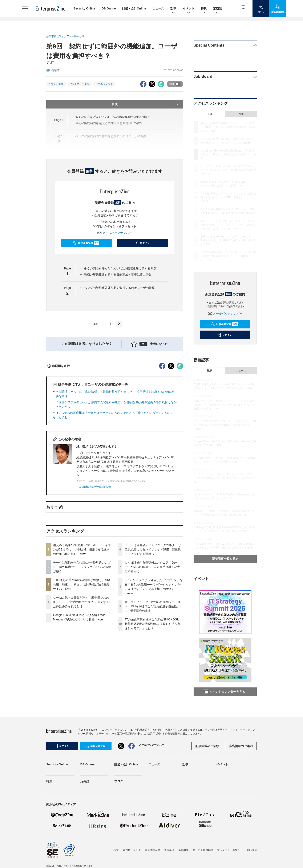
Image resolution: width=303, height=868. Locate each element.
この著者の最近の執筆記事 (94, 563)
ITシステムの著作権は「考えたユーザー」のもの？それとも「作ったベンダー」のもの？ (114, 489)
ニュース (158, 8)
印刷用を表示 (58, 442)
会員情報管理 (152, 861)
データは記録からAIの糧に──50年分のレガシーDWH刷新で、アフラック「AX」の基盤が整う (82, 643)
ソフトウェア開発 (80, 84)
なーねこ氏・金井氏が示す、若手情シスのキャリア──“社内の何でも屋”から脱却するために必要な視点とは (81, 678)
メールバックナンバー (115, 233)
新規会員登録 (86, 243)
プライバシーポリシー (230, 861)
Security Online (84, 8)
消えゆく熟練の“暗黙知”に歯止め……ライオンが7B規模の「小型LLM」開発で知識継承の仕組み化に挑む (82, 625)
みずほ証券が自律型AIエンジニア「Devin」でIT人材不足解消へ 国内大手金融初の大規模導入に (153, 643)
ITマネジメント (104, 84)
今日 (210, 114)
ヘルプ (115, 861)
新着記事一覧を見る (225, 559)
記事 (173, 9)
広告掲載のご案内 (241, 756)
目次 (145, 104)
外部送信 (252, 861)
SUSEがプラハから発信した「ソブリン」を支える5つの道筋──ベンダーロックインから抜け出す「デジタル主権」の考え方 (154, 660)
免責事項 (169, 861)
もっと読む (60, 493)
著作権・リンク (132, 861)
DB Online (109, 8)
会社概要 (183, 861)
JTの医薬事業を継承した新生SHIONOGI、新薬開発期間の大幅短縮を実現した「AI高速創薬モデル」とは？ (153, 700)
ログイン (142, 243)
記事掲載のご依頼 (207, 756)
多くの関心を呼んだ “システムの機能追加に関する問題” (121, 268)
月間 (241, 114)
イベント (189, 9)
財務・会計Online (134, 8)
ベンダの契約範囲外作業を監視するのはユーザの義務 (119, 288)
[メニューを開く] (25, 8)
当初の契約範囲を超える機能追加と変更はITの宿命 (118, 275)
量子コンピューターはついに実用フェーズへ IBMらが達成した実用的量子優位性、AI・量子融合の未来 (153, 682)
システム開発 (56, 84)
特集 (204, 9)
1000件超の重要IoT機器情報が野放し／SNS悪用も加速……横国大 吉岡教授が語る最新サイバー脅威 (82, 660)
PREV (92, 324)
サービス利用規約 (203, 861)
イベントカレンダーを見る (225, 692)
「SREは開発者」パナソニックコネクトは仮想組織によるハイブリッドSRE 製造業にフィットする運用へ (153, 625)
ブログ (119, 792)
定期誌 (217, 9)
